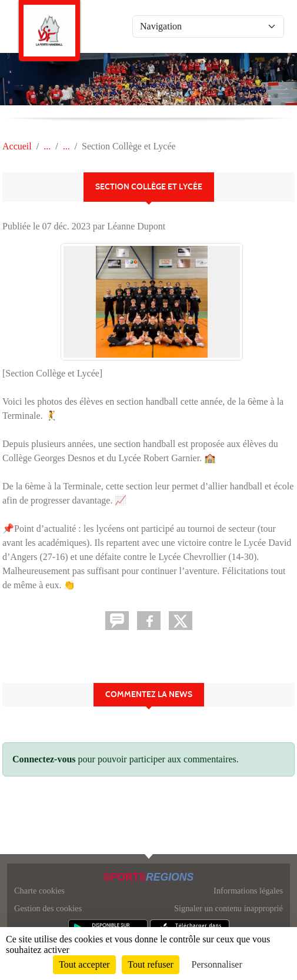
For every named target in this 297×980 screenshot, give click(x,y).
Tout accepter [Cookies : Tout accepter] (84, 964)
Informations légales (248, 891)
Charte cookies (39, 891)
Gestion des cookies (48, 908)
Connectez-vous (44, 759)
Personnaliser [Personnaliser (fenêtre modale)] (217, 964)
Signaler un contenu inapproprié (228, 908)
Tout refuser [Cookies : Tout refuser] (151, 964)
